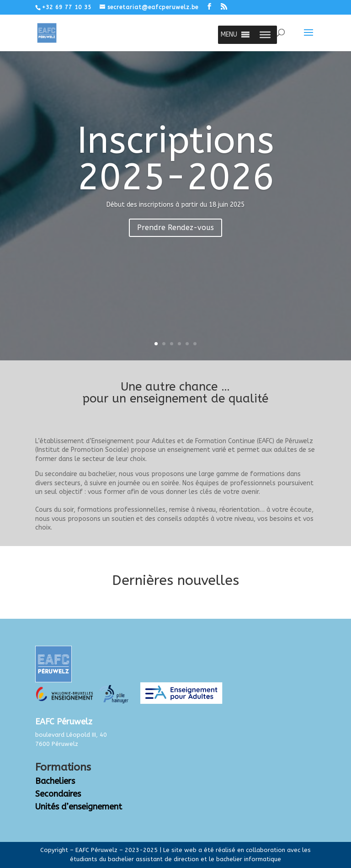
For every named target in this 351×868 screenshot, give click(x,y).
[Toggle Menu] (265, 35)
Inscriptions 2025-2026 (176, 159)
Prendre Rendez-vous (175, 228)
